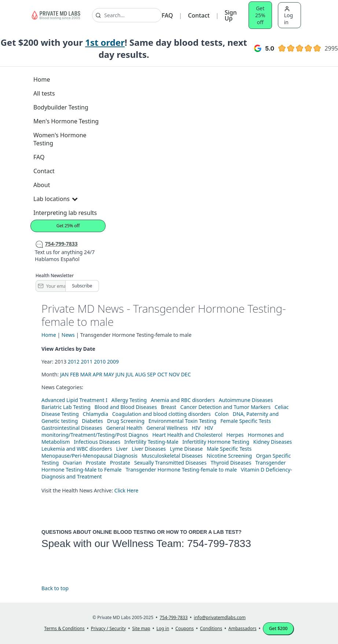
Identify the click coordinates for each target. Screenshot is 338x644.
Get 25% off (260, 15)
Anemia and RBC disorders (183, 400)
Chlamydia (95, 414)
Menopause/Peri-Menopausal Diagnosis (89, 456)
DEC (186, 374)
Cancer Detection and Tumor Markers (225, 407)
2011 (87, 362)
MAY (109, 374)
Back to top (55, 588)
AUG (140, 374)
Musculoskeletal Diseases (172, 456)
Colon (222, 414)
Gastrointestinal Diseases (72, 428)
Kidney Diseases (273, 442)
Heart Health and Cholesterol (187, 435)
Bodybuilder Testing (61, 107)
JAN (64, 374)
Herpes (235, 435)
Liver (122, 449)
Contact (199, 15)
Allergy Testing (129, 400)
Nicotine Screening (229, 456)
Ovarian (72, 463)
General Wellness (167, 428)
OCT (162, 374)
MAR (86, 374)
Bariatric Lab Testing (66, 407)
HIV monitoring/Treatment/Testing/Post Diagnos (127, 431)
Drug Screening (126, 421)
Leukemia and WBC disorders (77, 449)
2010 (100, 362)
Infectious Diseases (97, 442)
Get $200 (278, 628)
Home (42, 79)
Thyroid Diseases (231, 463)
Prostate (96, 463)
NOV (174, 374)
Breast (169, 407)
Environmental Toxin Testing (182, 421)
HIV (196, 428)
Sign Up (231, 15)
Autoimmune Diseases (246, 400)
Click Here (126, 490)
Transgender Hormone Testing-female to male (181, 470)
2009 (113, 362)
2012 (74, 362)
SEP (151, 374)
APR (98, 374)
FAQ (167, 15)
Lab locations (55, 199)
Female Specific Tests (246, 421)
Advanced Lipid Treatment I (74, 400)
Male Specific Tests (229, 449)
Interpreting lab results (65, 213)
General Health (124, 428)
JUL (130, 374)
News (68, 335)
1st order (105, 42)
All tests (44, 93)
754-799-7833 (219, 544)
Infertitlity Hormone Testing (216, 442)
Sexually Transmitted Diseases (170, 463)
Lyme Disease (186, 449)
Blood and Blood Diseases (126, 407)
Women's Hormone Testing (60, 139)
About (42, 185)
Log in (289, 16)
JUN (120, 374)
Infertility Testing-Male (151, 442)
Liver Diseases (149, 449)
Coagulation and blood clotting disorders (161, 414)
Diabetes (92, 421)
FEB (74, 374)
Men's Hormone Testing (66, 121)
